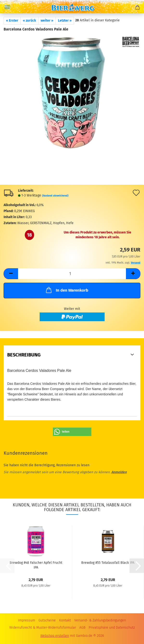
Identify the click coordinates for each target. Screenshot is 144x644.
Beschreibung (24, 355)
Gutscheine (47, 620)
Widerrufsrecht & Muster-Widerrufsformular (43, 628)
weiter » (47, 21)
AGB (82, 628)
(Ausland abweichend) (55, 196)
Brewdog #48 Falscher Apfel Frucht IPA (36, 565)
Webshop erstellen (55, 636)
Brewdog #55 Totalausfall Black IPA (108, 563)
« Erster (12, 21)
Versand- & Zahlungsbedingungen (100, 620)
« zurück (29, 21)
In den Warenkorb (67, 290)
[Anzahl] (72, 274)
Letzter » (65, 21)
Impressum (27, 620)
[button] (11, 274)
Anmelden (119, 472)
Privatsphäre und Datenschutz (112, 628)
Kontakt (65, 620)
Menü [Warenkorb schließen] (7, 7)
